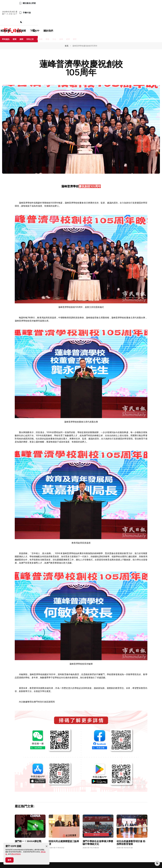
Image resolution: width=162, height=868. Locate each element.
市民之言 (30, 20)
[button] (47, 846)
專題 (47, 20)
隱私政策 (51, 856)
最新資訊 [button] (53, 12)
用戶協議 (59, 856)
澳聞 (21, 20)
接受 (9, 860)
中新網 (40, 20)
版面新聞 (83, 12)
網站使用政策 (16, 854)
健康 (61, 20)
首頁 (67, 27)
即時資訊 (6, 20)
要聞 (14, 20)
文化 (54, 20)
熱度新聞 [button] (68, 12)
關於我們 (111, 12)
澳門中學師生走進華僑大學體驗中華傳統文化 (98, 824)
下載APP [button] (97, 12)
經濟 (68, 20)
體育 (75, 20)
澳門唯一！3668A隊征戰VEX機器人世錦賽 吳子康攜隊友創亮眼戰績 (29, 825)
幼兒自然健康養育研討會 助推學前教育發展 (131, 824)
